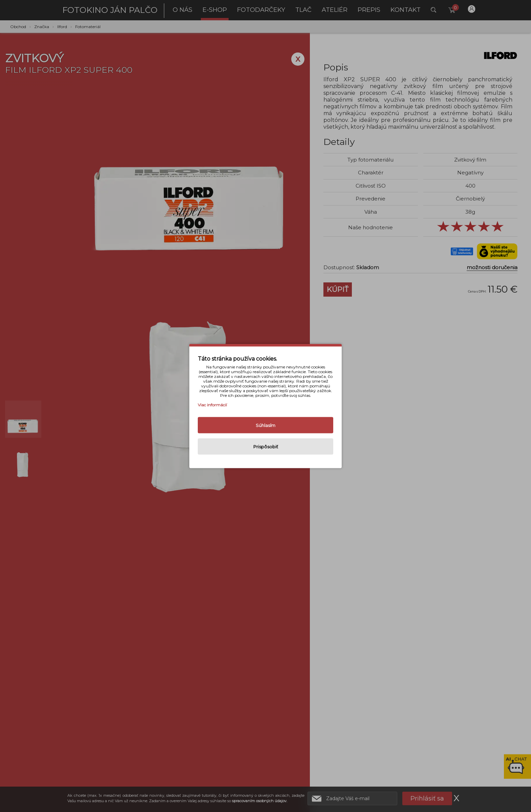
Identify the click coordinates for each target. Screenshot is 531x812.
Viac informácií (212, 405)
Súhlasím (265, 425)
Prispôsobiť (266, 447)
